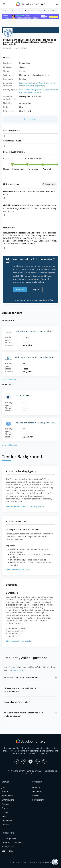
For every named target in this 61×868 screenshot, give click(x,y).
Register (20, 290)
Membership (7, 821)
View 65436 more (9, 445)
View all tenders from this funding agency (25, 506)
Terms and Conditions (11, 843)
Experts (5, 792)
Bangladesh (17, 11)
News (4, 816)
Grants (5, 808)
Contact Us (37, 792)
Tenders (5, 11)
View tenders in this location (19, 641)
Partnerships (7, 796)
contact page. (19, 670)
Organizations (8, 800)
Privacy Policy (8, 847)
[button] (4, 4)
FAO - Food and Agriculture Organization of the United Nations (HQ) (39, 91)
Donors (5, 812)
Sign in (36, 290)
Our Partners (38, 800)
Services (5, 825)
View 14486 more (9, 380)
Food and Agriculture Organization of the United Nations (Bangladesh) (38, 84)
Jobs (3, 787)
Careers (36, 796)
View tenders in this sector (18, 570)
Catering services (23, 395)
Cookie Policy (7, 851)
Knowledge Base (9, 838)
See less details (31, 119)
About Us (36, 787)
